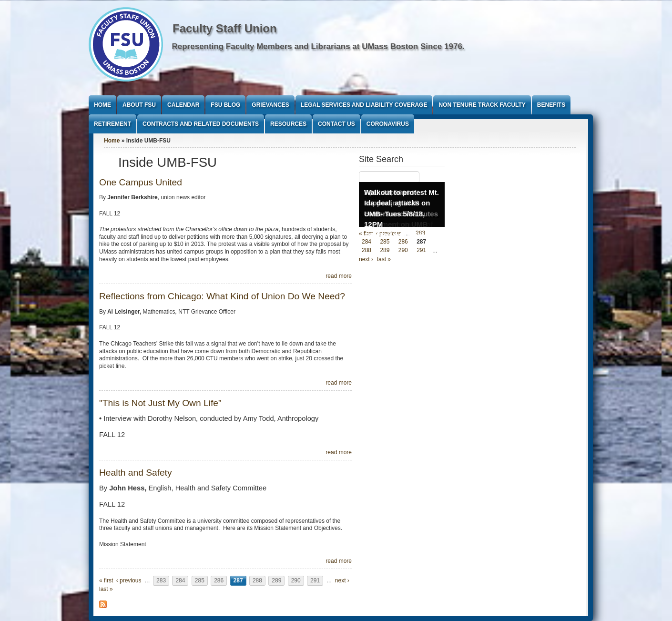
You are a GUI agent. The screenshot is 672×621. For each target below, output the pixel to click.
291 (315, 580)
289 (276, 580)
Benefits (551, 105)
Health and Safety (136, 473)
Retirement (112, 124)
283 (161, 580)
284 (180, 580)
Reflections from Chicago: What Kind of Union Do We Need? (222, 296)
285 (200, 580)
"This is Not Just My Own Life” (160, 403)
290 (296, 580)
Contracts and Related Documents (201, 124)
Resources (288, 124)
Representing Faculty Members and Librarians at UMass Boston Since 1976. (318, 46)
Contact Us (336, 124)
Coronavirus (388, 124)
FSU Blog (225, 105)
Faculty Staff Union (225, 28)
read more (339, 276)
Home (102, 105)
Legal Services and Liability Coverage (364, 105)
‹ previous (129, 580)
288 (257, 580)
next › (342, 580)
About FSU (139, 105)
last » (106, 589)
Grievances (270, 105)
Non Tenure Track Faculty (482, 105)
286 (219, 580)
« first (106, 580)
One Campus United (141, 182)
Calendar (183, 105)
